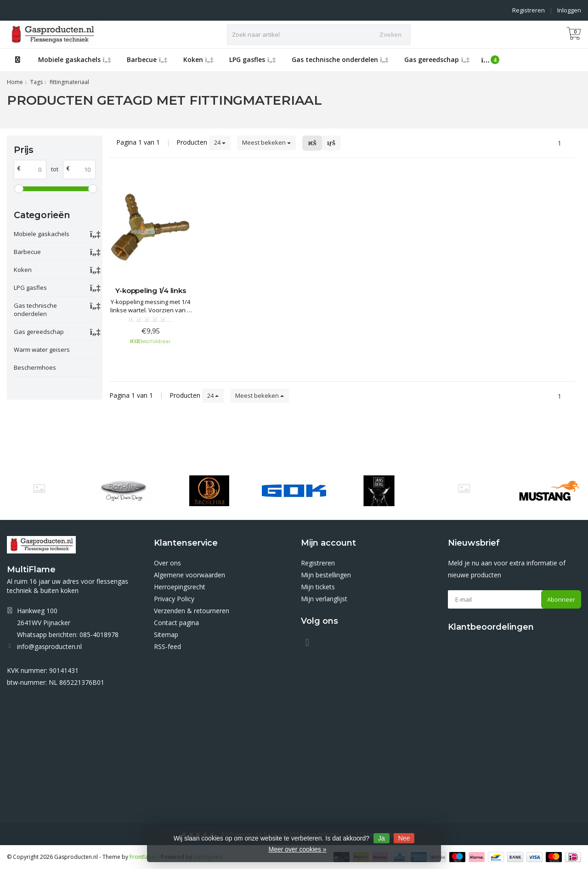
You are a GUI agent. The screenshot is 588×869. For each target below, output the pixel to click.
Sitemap (166, 635)
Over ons (167, 563)
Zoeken (390, 34)
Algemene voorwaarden (189, 575)
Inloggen (569, 10)
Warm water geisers (42, 350)
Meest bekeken (266, 142)
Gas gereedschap (437, 59)
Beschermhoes (35, 367)
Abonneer (561, 599)
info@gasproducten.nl (49, 646)
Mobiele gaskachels (75, 59)
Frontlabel (143, 857)
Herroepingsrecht (180, 587)
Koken (198, 59)
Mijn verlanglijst (324, 599)
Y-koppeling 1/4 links (151, 291)
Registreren (529, 10)
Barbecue (147, 59)
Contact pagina (176, 623)
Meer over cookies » (297, 849)
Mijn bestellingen (326, 575)
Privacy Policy (174, 599)
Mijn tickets (318, 587)
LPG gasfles (252, 59)
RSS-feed (167, 646)
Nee (404, 838)
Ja (382, 838)
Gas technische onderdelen (340, 59)
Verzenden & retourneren (192, 611)
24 (220, 142)
